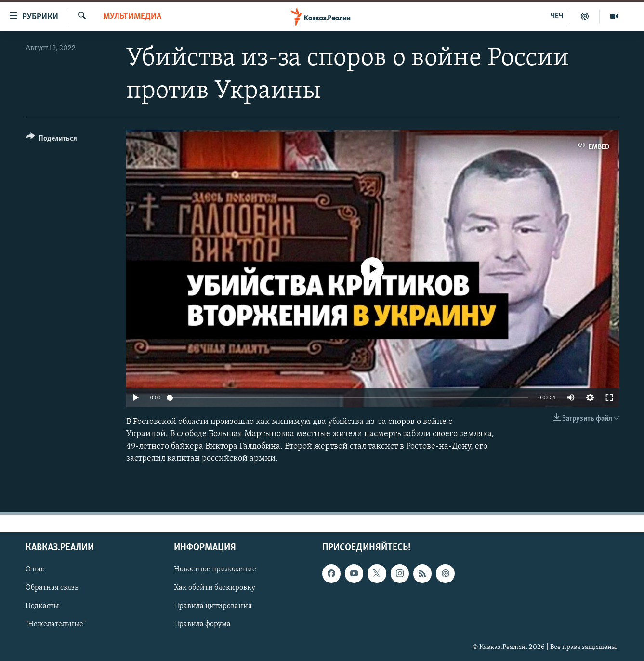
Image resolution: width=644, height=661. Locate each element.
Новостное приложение (215, 569)
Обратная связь (52, 588)
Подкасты (42, 606)
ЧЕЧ (557, 16)
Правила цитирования (213, 606)
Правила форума (202, 625)
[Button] (52, 140)
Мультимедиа (132, 17)
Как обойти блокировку (215, 588)
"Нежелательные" (56, 625)
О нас (35, 569)
